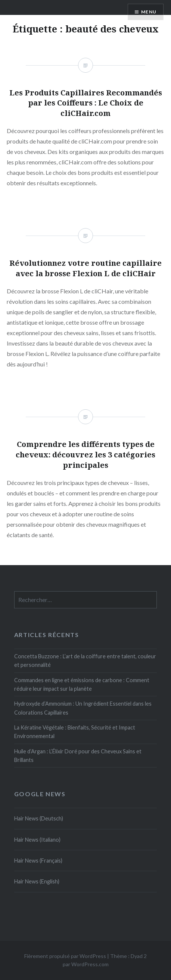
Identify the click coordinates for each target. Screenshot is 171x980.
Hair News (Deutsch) (39, 818)
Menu (149, 12)
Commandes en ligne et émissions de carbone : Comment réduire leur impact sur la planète (82, 684)
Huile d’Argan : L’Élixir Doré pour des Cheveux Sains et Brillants (78, 756)
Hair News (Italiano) (37, 840)
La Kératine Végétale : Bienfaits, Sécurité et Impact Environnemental (75, 732)
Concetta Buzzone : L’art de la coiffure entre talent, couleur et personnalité (85, 661)
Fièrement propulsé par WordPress (65, 956)
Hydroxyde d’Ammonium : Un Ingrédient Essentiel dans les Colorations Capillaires (83, 708)
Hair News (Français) (38, 861)
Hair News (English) (37, 881)
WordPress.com (90, 964)
